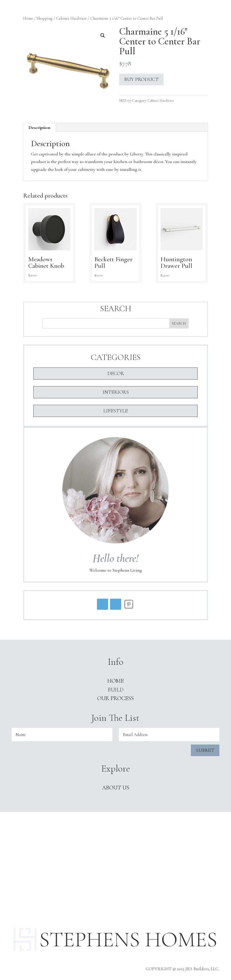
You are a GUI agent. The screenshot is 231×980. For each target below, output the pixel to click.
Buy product (141, 80)
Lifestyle (116, 411)
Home (28, 18)
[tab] (40, 127)
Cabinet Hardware (71, 18)
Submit (205, 750)
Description (39, 127)
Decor (116, 374)
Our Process (116, 698)
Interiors (116, 392)
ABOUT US (116, 788)
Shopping (45, 18)
